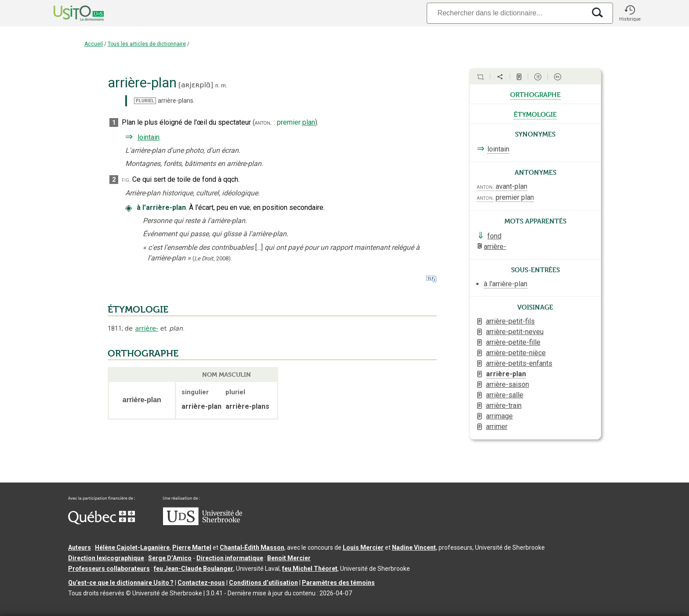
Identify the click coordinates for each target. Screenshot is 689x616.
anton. (263, 122)
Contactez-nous (201, 583)
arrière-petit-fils (510, 321)
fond (494, 236)
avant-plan (511, 186)
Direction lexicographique (106, 558)
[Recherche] (506, 13)
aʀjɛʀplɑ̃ (196, 85)
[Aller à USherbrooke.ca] (203, 523)
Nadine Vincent (414, 548)
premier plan (515, 197)
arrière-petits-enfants (519, 363)
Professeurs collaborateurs (109, 569)
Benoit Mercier (289, 558)
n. (218, 85)
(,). (212, 258)
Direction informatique (230, 558)
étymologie (535, 114)
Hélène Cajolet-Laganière (132, 548)
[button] (630, 13)
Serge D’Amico (170, 558)
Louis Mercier (363, 548)
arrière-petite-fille (513, 342)
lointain (149, 137)
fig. (126, 180)
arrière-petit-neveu (515, 332)
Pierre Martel (192, 548)
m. (224, 85)
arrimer (497, 427)
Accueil (94, 44)
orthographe (535, 94)
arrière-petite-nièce (516, 353)
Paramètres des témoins (338, 583)
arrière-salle (505, 395)
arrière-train (504, 405)
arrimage (499, 416)
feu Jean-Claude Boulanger (194, 569)
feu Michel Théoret (310, 569)
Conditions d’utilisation (263, 583)
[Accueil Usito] (69, 13)
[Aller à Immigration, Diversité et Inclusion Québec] (102, 522)
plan (309, 122)
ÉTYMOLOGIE (138, 310)
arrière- (147, 328)
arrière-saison (508, 384)
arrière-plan (506, 374)
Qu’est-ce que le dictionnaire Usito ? (121, 583)
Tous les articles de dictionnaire (147, 44)
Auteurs (80, 548)
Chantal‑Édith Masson (252, 548)
